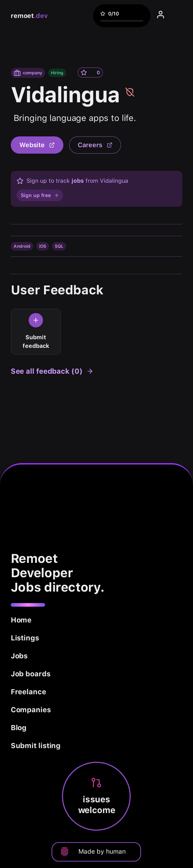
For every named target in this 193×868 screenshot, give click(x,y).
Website (37, 145)
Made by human (93, 852)
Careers (95, 145)
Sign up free (40, 195)
